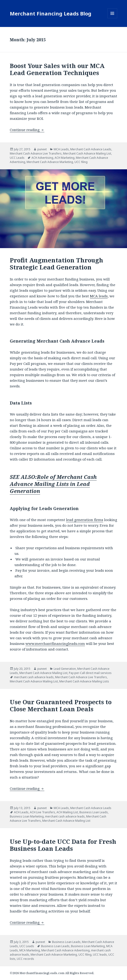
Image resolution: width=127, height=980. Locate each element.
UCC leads (100, 955)
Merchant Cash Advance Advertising (65, 950)
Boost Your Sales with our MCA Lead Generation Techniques (57, 69)
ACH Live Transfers (42, 812)
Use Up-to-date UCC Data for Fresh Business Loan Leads (63, 845)
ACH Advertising (42, 158)
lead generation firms (85, 520)
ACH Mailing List (67, 812)
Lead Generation (65, 669)
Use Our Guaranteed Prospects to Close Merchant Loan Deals (61, 705)
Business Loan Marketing (27, 816)
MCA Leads (61, 149)
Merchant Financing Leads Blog (51, 13)
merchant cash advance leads (34, 677)
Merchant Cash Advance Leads (91, 149)
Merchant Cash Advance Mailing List (87, 153)
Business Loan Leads (94, 812)
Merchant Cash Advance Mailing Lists (84, 681)
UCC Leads (17, 158)
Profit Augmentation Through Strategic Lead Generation (56, 264)
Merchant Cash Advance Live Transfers (36, 153)
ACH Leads (21, 812)
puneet (42, 149)
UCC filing (81, 162)
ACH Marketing (65, 158)
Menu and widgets (112, 18)
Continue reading (27, 130)
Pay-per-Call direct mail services (90, 673)
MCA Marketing (30, 950)
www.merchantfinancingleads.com (55, 643)
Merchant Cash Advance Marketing (50, 162)
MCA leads (99, 296)
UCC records (25, 959)
